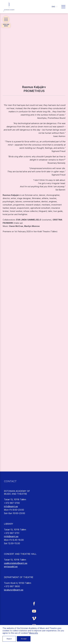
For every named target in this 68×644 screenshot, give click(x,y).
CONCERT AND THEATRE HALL (20, 554)
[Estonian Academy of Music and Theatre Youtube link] (34, 611)
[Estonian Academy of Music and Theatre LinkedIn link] (34, 634)
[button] (55, 7)
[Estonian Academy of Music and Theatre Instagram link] (34, 626)
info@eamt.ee (11, 506)
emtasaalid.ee (11, 567)
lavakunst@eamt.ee (14, 590)
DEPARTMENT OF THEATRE (19, 577)
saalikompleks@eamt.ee (16, 563)
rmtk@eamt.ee (11, 536)
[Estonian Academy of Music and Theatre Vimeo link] (34, 618)
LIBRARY (9, 524)
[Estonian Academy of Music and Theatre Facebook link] (34, 604)
